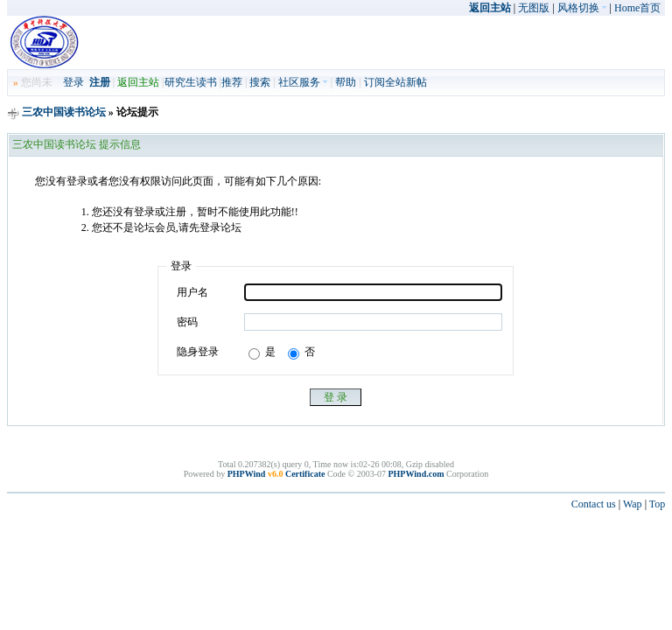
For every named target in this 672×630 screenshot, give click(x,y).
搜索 (260, 82)
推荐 (232, 82)
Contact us (594, 504)
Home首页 (637, 8)
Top (658, 504)
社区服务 (303, 82)
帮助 (346, 82)
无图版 (534, 8)
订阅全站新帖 (395, 82)
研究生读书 (191, 82)
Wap (633, 504)
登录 (73, 82)
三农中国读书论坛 (64, 112)
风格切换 (582, 8)
